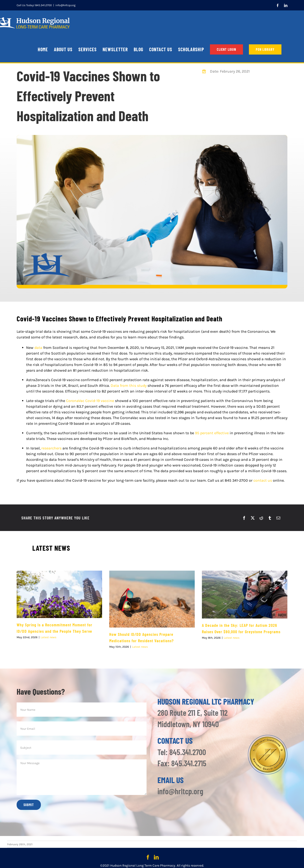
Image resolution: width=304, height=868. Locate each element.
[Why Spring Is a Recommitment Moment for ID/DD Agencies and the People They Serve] (59, 594)
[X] (253, 518)
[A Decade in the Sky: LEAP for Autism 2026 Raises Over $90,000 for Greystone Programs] (245, 595)
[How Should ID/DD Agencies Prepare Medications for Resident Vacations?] (152, 599)
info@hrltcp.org (65, 5)
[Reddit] (261, 518)
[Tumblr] (270, 518)
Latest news (48, 637)
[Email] (278, 518)
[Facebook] (244, 518)
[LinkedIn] (156, 857)
